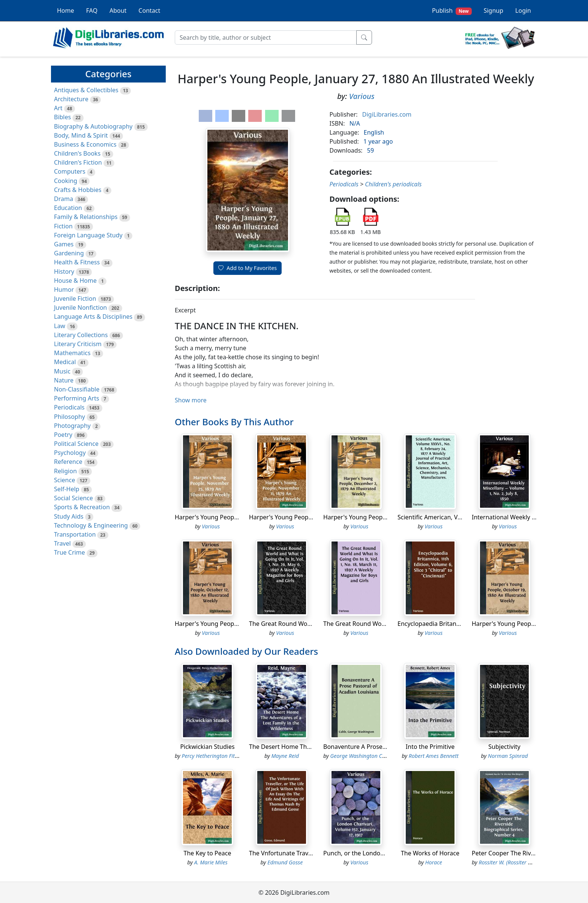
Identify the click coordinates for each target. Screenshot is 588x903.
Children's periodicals (393, 184)
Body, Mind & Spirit (81, 135)
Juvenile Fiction (75, 298)
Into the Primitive (430, 747)
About (118, 10)
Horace (434, 862)
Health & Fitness (77, 262)
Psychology (70, 453)
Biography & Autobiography (93, 126)
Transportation (75, 534)
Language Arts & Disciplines (93, 316)
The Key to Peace (208, 853)
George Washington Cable (361, 756)
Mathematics (72, 353)
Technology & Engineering (91, 525)
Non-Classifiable (77, 389)
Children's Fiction (78, 162)
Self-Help (67, 489)
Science (64, 480)
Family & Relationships (86, 217)
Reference (68, 462)
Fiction (63, 226)
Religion (65, 471)
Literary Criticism (78, 344)
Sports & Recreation (82, 507)
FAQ (92, 10)
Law (60, 326)
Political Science (76, 444)
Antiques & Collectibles (86, 90)
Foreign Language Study (88, 235)
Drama (64, 199)
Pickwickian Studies (207, 747)
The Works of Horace (430, 853)
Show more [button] (191, 400)
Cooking (66, 181)
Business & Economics (85, 144)
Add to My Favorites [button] (247, 268)
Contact (149, 10)
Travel (62, 543)
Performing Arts (76, 398)
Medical (65, 362)
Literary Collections (81, 335)
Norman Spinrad (508, 756)
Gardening (69, 253)
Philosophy (70, 417)
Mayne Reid (285, 756)
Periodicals (69, 407)
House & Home (75, 280)
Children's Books (77, 153)
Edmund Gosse (285, 862)
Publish (452, 11)
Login (523, 10)
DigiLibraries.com (387, 114)
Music (62, 371)
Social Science (73, 498)
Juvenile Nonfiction (80, 307)
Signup (493, 10)
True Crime (70, 552)
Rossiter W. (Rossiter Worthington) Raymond (531, 862)
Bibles (62, 117)
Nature (64, 380)
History (64, 271)
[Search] (266, 37)
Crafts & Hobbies (78, 190)
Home (66, 10)
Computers (70, 171)
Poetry (63, 435)
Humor (64, 289)
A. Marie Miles (211, 862)
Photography (72, 426)
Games (64, 244)
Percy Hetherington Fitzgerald (217, 756)
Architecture (71, 99)
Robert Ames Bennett (434, 756)
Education (68, 208)
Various (362, 96)
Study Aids (69, 516)
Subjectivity (504, 747)
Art (58, 108)
